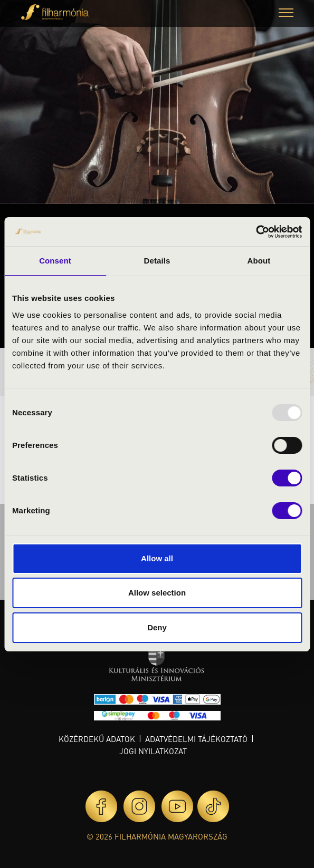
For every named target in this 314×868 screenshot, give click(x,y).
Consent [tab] (55, 261)
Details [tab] (157, 261)
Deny (157, 627)
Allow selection (157, 593)
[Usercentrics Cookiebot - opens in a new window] (256, 232)
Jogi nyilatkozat (153, 751)
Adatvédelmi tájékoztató (196, 739)
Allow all (157, 558)
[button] (286, 14)
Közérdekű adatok (97, 739)
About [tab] (259, 261)
